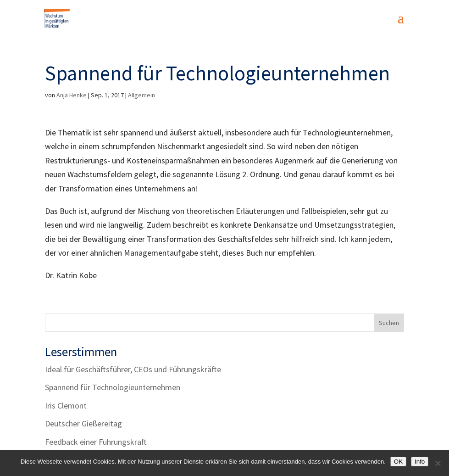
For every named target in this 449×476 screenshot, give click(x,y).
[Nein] (438, 463)
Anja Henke (72, 95)
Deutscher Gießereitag (83, 423)
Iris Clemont (66, 406)
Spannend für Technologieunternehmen (113, 387)
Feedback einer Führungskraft (96, 442)
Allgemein (141, 95)
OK (398, 462)
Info (420, 462)
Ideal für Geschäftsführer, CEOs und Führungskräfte (133, 369)
